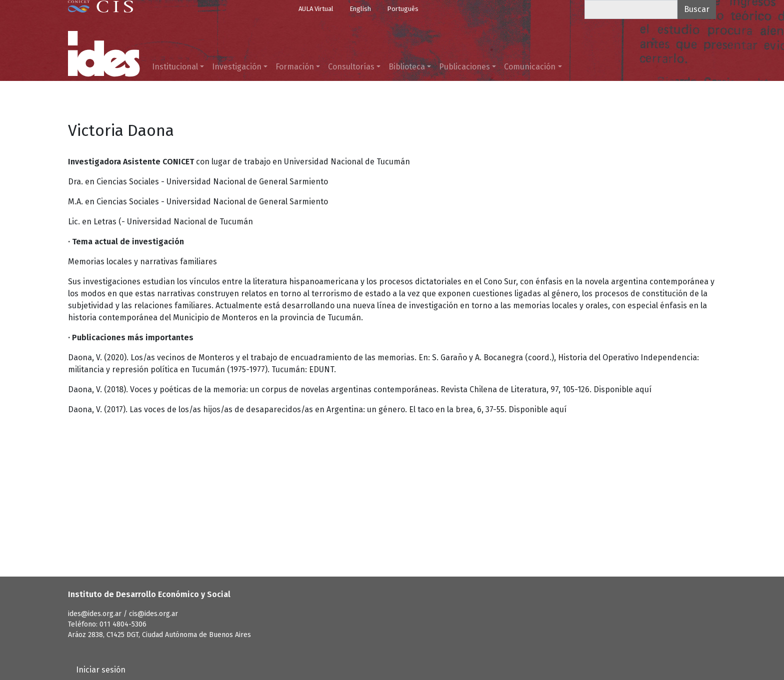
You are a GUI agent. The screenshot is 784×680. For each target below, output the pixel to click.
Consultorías (351, 67)
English (360, 9)
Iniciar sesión (101, 670)
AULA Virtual (316, 9)
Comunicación (530, 67)
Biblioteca (407, 67)
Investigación (237, 67)
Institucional (175, 67)
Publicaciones (464, 67)
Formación (295, 67)
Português (403, 9)
